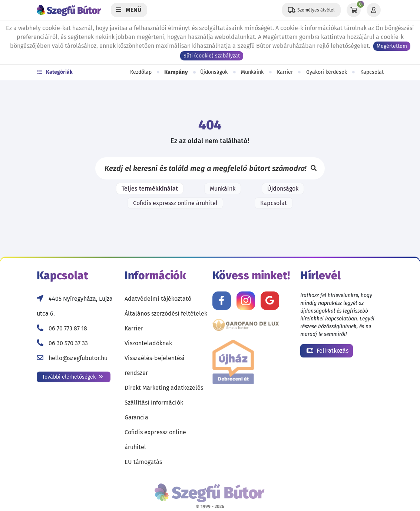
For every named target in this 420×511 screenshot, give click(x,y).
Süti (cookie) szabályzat (212, 56)
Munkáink (252, 72)
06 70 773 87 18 (68, 328)
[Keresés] (314, 168)
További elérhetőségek (73, 377)
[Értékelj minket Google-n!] (270, 301)
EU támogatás (143, 462)
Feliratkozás (328, 351)
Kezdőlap (141, 72)
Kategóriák (55, 72)
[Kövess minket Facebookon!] (222, 301)
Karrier (285, 72)
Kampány (176, 72)
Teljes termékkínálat (150, 189)
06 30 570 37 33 (68, 343)
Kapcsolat (372, 72)
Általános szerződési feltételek (166, 314)
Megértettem (392, 46)
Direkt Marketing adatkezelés (164, 388)
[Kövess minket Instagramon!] (246, 301)
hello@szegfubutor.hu (78, 358)
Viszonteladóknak (148, 343)
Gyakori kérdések (327, 72)
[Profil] (374, 10)
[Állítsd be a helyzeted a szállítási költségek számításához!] (311, 10)
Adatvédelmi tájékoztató (158, 299)
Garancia (136, 417)
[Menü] (129, 10)
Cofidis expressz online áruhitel (175, 203)
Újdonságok (214, 72)
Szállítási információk (154, 403)
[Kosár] (354, 10)
